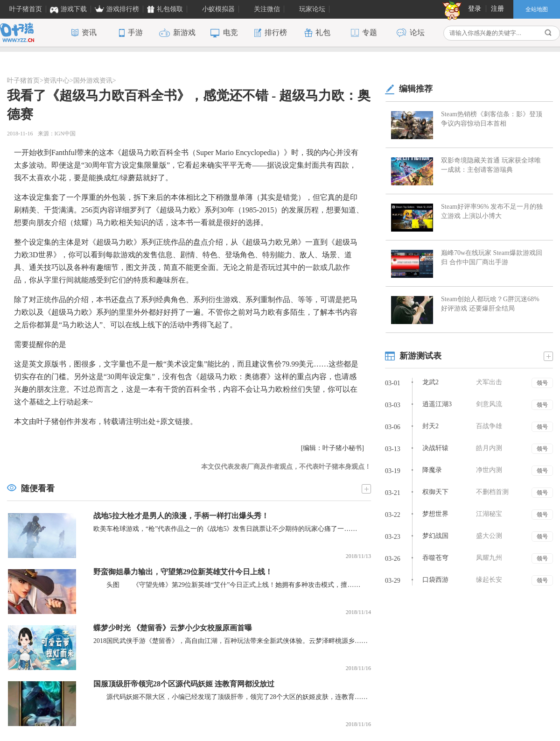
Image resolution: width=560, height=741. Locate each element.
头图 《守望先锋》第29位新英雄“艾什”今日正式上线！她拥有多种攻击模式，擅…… (227, 585)
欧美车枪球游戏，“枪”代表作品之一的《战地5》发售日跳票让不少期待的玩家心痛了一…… (225, 529)
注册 (497, 9)
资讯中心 (56, 81)
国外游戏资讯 (93, 81)
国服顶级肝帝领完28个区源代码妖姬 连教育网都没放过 (184, 684)
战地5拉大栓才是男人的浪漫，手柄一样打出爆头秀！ (181, 516)
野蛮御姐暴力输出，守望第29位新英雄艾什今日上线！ (183, 572)
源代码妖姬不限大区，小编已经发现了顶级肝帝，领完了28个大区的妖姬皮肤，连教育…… (231, 697)
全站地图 (537, 9)
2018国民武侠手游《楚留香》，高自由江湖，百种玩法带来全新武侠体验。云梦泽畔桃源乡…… (231, 641)
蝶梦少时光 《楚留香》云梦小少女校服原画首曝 (173, 628)
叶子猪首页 (23, 81)
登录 (475, 9)
